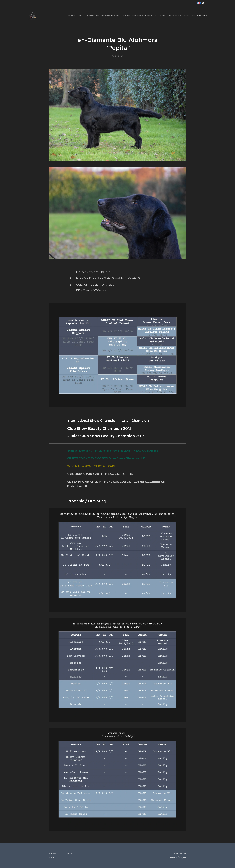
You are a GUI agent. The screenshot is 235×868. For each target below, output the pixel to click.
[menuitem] (53, 16)
